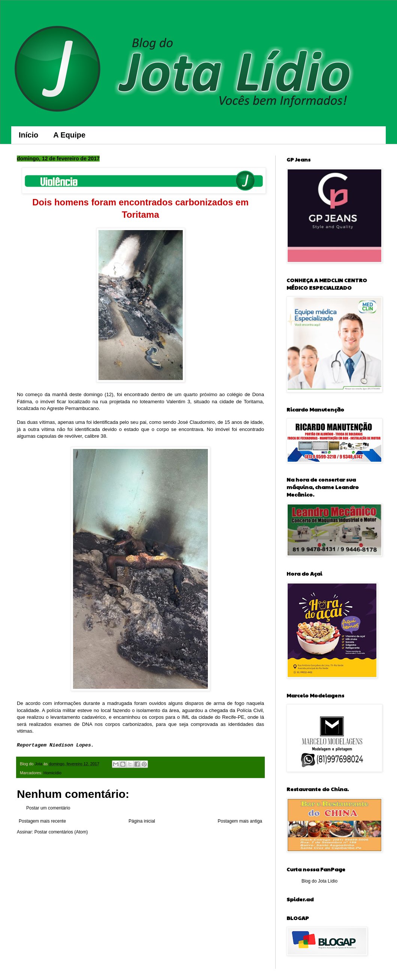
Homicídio (52, 773)
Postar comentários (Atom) (61, 832)
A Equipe (69, 135)
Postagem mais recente (42, 821)
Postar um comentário (48, 808)
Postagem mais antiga (240, 821)
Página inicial (142, 821)
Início (28, 135)
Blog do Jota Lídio (319, 881)
